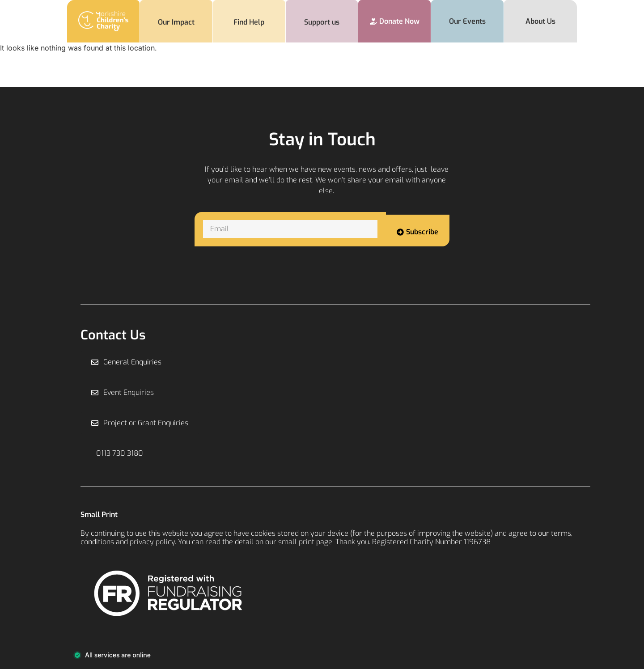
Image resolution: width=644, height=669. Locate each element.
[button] (117, 453)
